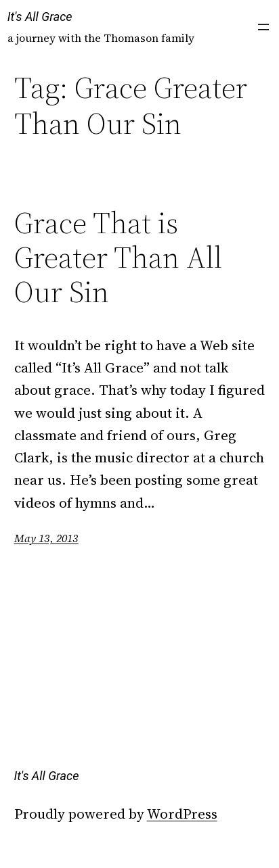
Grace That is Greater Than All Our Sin (118, 258)
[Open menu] (263, 27)
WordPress (182, 814)
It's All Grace (40, 17)
